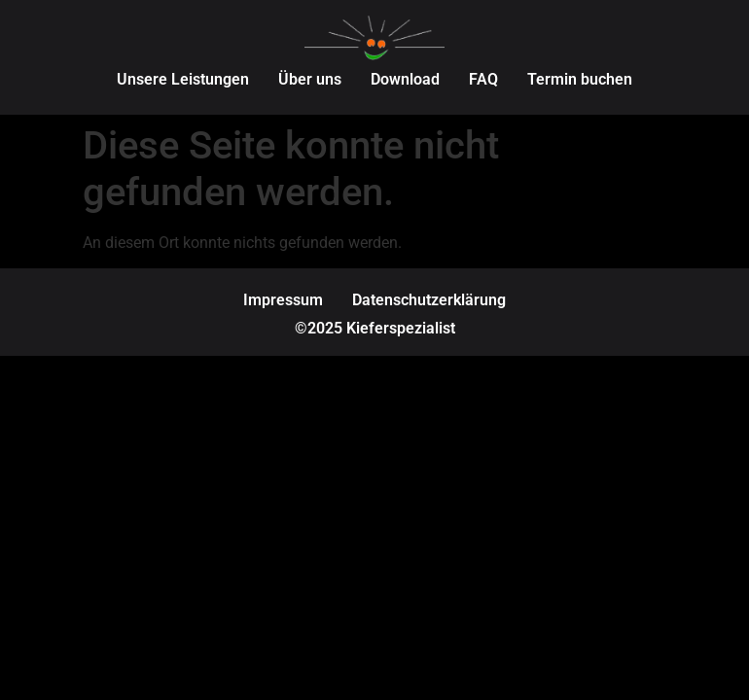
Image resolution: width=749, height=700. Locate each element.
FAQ (483, 79)
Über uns (310, 79)
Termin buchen (580, 79)
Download (405, 79)
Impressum (283, 300)
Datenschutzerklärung (429, 300)
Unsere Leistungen (183, 79)
